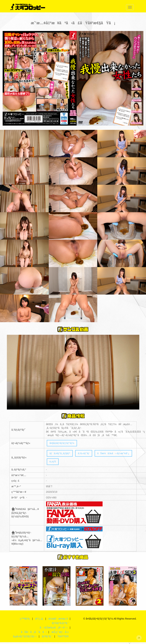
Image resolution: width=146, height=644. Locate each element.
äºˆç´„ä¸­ (39, 620)
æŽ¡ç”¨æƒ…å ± (60, 634)
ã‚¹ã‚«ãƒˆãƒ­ (87, 454)
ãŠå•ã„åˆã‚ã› (33, 634)
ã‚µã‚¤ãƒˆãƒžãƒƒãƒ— (25, 638)
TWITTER (63, 638)
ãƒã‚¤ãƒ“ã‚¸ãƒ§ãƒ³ (61, 454)
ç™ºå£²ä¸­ (25, 620)
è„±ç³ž (53, 463)
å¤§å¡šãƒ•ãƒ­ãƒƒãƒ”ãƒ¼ (63, 443)
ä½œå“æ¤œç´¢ (58, 620)
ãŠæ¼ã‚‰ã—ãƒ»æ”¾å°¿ (119, 454)
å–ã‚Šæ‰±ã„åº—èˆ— (54, 629)
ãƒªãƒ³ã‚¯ (47, 638)
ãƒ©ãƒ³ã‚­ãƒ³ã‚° (60, 625)
